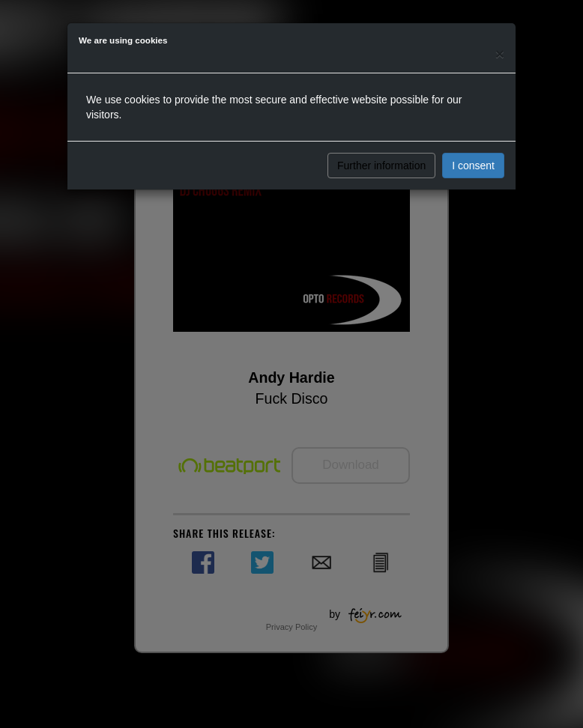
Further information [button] (381, 166)
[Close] (500, 54)
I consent (473, 166)
